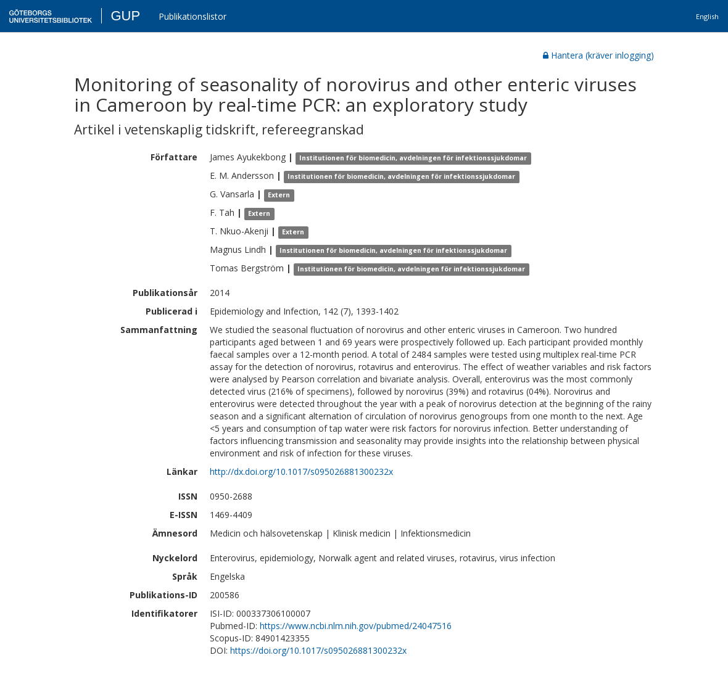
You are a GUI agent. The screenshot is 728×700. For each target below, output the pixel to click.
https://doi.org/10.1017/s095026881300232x (318, 650)
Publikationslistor (192, 16)
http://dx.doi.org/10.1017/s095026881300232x (301, 471)
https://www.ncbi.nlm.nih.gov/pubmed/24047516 (356, 626)
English (707, 16)
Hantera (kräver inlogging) (598, 55)
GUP (125, 16)
